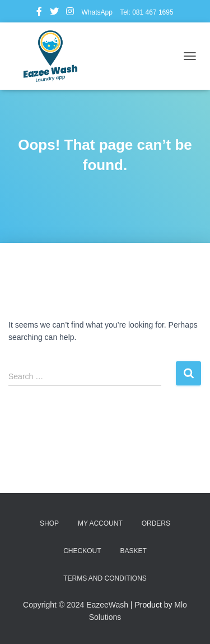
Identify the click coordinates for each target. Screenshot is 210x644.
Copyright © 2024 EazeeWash (76, 605)
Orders (156, 523)
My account (100, 523)
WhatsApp (97, 12)
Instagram (70, 13)
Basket (133, 551)
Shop (49, 523)
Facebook (39, 13)
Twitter (54, 13)
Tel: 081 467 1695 (146, 12)
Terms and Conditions (105, 578)
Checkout (82, 551)
